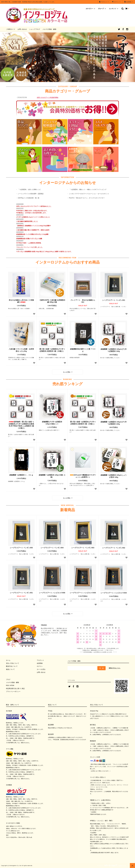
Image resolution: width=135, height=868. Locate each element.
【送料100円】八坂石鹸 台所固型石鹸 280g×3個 (52, 301)
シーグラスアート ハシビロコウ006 (52, 593)
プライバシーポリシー (13, 691)
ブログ (8, 679)
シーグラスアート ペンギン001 (114, 300)
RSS (8, 685)
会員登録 (129, 2)
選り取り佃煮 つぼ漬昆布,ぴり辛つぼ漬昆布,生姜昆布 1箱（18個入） (52, 350)
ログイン (116, 2)
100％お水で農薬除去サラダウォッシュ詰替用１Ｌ (83, 476)
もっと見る (68, 372)
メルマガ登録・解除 (49, 29)
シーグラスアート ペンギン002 (114, 548)
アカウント (104, 2)
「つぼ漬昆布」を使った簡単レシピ (29, 189)
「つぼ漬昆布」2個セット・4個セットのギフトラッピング (88, 189)
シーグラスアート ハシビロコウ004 (114, 593)
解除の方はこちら (115, 668)
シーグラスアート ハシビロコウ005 (83, 593)
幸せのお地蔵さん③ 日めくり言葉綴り (21, 301)
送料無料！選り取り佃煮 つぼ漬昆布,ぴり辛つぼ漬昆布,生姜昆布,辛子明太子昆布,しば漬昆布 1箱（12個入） (21, 425)
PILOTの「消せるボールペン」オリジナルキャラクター (87, 198)
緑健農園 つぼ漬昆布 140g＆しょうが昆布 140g (114, 476)
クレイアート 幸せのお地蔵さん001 (83, 301)
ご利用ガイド (11, 29)
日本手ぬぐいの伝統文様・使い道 (28, 198)
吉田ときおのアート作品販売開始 (48, 97)
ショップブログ (35, 29)
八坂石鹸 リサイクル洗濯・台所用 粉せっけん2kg (21, 350)
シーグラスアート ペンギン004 (52, 548)
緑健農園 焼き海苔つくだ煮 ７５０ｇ (83, 350)
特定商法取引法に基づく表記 (15, 688)
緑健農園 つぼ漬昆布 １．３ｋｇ (21, 475)
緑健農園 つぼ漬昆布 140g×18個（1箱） (52, 476)
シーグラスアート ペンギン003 (83, 548)
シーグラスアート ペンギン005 (21, 548)
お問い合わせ (22, 29)
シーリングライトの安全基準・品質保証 (31, 194)
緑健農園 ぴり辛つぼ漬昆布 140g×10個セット (52, 423)
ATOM (12, 685)
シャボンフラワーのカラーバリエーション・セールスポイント (89, 194)
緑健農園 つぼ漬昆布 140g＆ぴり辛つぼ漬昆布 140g (114, 350)
